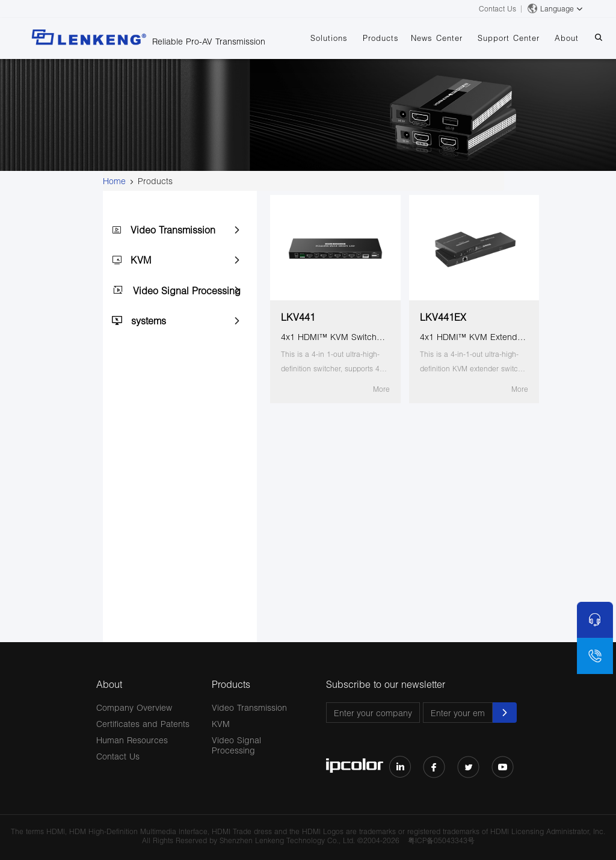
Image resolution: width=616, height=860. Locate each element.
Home (114, 181)
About (567, 38)
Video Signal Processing (187, 290)
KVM (141, 260)
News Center (437, 38)
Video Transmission (173, 230)
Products (381, 38)
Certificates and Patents (143, 724)
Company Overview (134, 707)
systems (149, 320)
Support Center (509, 38)
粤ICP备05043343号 (441, 840)
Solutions (329, 38)
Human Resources (132, 740)
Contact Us (497, 9)
